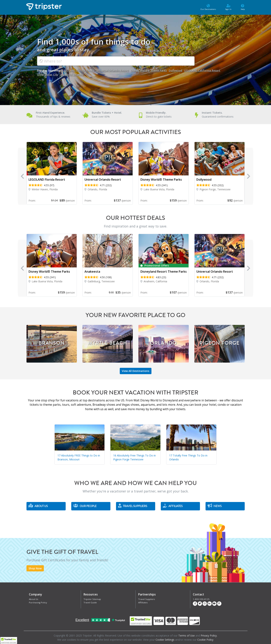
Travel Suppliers (133, 506)
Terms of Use (186, 636)
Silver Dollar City (48, 74)
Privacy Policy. (209, 636)
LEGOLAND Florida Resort (79, 70)
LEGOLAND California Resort (205, 70)
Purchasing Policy (38, 602)
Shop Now (35, 569)
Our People (85, 506)
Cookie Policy (205, 639)
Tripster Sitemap (92, 599)
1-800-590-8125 (200, 599)
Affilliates (143, 602)
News (215, 506)
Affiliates (173, 506)
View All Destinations (135, 371)
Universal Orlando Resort (113, 70)
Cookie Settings (165, 639)
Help (242, 7)
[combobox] (116, 61)
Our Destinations (205, 7)
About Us (38, 506)
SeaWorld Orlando (72, 74)
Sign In (227, 7)
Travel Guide (90, 602)
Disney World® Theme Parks (150, 70)
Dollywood (177, 70)
